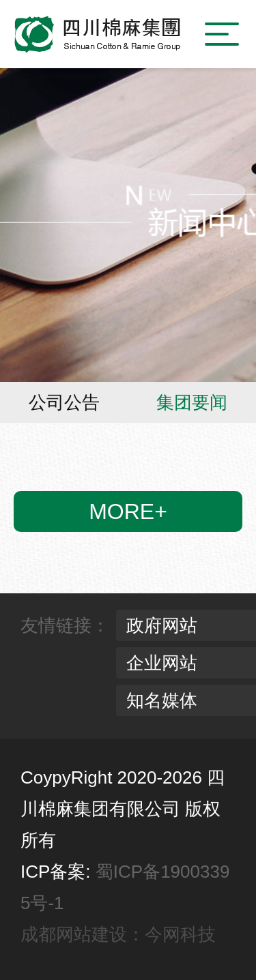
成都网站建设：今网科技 (118, 934)
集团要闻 (192, 402)
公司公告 (64, 402)
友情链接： (65, 625)
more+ (128, 511)
